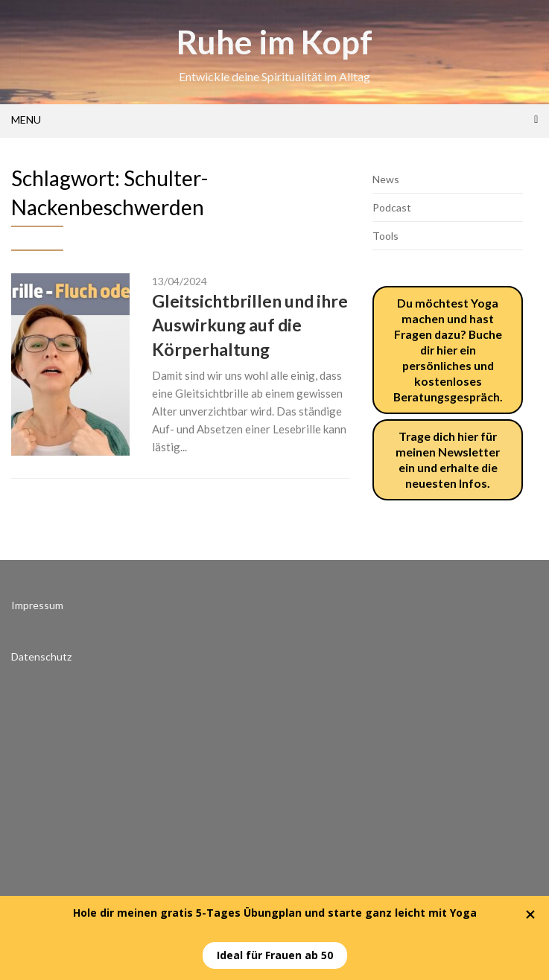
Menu (26, 120)
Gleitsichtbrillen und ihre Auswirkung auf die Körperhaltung (250, 325)
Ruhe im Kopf (274, 42)
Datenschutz (41, 656)
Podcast (392, 207)
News (386, 179)
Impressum (37, 605)
